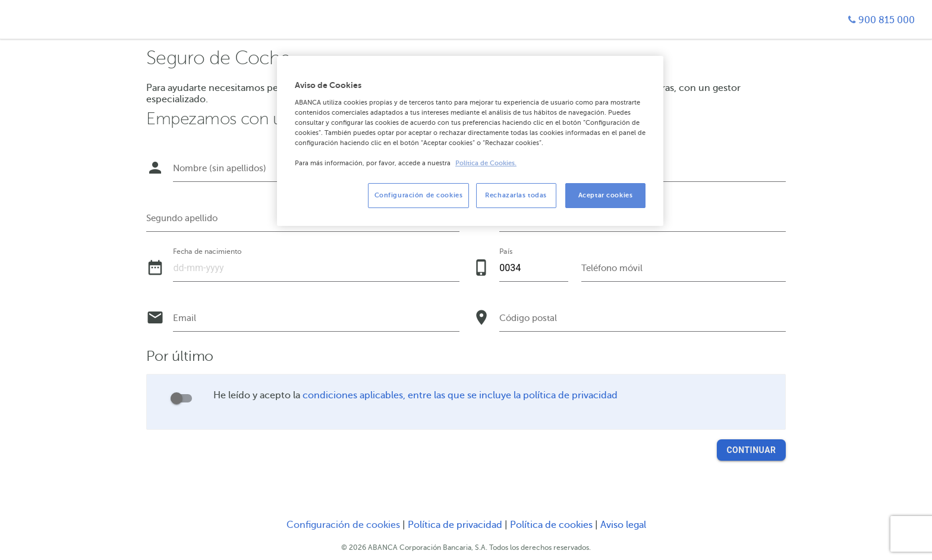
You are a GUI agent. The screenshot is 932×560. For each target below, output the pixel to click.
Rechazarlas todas (516, 195)
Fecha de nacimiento (207, 251)
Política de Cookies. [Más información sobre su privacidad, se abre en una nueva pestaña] (486, 163)
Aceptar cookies (606, 195)
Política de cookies (552, 525)
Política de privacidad (456, 525)
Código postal (528, 318)
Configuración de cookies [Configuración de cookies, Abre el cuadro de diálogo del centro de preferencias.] (419, 195)
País (506, 251)
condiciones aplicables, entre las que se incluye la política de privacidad (460, 395)
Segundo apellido (182, 218)
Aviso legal (623, 525)
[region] (470, 141)
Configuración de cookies (343, 525)
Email (185, 318)
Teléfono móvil (612, 268)
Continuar (751, 450)
